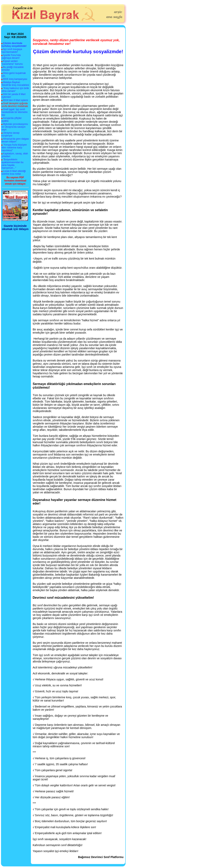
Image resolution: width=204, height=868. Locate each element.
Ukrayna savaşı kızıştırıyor (10, 134)
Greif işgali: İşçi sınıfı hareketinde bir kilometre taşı (14, 112)
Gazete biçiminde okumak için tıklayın (15, 227)
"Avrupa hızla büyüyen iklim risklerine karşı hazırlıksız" (14, 148)
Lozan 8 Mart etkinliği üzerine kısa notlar (14, 172)
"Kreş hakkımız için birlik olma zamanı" (15, 90)
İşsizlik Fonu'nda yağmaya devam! (11, 57)
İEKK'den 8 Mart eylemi (15, 100)
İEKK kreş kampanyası (15, 79)
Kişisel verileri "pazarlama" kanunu (12, 63)
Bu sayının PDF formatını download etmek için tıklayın (15, 181)
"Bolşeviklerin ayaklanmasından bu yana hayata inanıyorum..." (12, 164)
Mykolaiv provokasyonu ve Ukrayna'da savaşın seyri (15, 127)
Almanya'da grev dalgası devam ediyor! (15, 140)
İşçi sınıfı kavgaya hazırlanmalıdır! (12, 51)
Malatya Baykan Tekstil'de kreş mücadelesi (15, 84)
